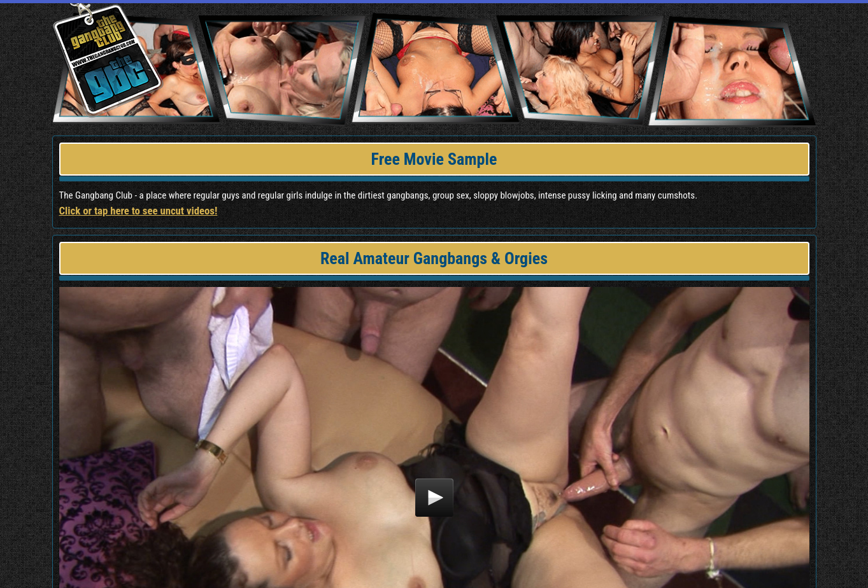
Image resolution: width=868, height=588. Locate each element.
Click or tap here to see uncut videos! (139, 211)
